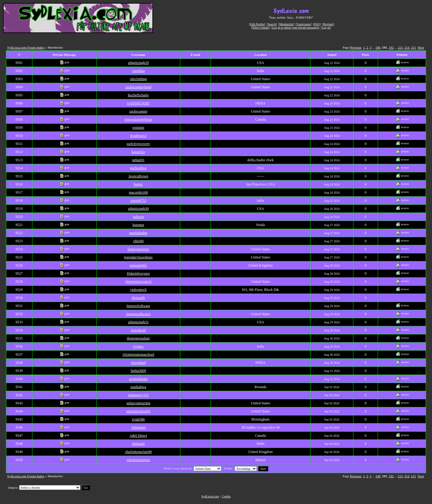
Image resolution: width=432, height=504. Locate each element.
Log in (326, 27)
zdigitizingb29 (138, 63)
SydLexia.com (210, 496)
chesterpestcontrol (138, 282)
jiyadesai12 (138, 136)
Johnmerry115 (138, 395)
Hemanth (138, 298)
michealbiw (138, 168)
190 (378, 47)
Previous (356, 47)
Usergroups (304, 24)
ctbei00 (138, 241)
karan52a (138, 152)
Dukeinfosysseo (138, 273)
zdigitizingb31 (138, 322)
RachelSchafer (138, 95)
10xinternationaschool (138, 355)
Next (421, 47)
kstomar (138, 225)
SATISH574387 (138, 103)
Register (328, 24)
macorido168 (138, 192)
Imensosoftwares (138, 314)
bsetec (138, 184)
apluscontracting (138, 403)
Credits (226, 496)
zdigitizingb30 (138, 209)
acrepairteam (138, 379)
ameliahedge (138, 233)
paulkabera (138, 387)
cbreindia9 (138, 363)
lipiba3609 (138, 371)
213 (400, 47)
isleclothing (138, 79)
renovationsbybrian (138, 119)
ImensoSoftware (138, 306)
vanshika (138, 71)
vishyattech (138, 290)
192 (391, 47)
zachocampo (138, 111)
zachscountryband (138, 87)
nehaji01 (138, 160)
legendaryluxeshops (138, 257)
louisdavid (138, 330)
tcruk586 (138, 419)
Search (272, 24)
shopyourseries (138, 249)
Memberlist (286, 24)
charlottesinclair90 (138, 452)
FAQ (317, 24)
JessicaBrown (138, 176)
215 (414, 47)
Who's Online (261, 27)
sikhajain (138, 444)
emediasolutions (138, 460)
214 (407, 47)
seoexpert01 (138, 265)
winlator (138, 128)
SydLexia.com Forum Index (26, 47)
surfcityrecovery (138, 144)
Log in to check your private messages (295, 27)
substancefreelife (138, 411)
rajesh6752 (138, 201)
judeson (138, 217)
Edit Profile (257, 24)
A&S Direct (138, 436)
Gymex (138, 346)
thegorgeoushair (138, 338)
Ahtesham (138, 427)
